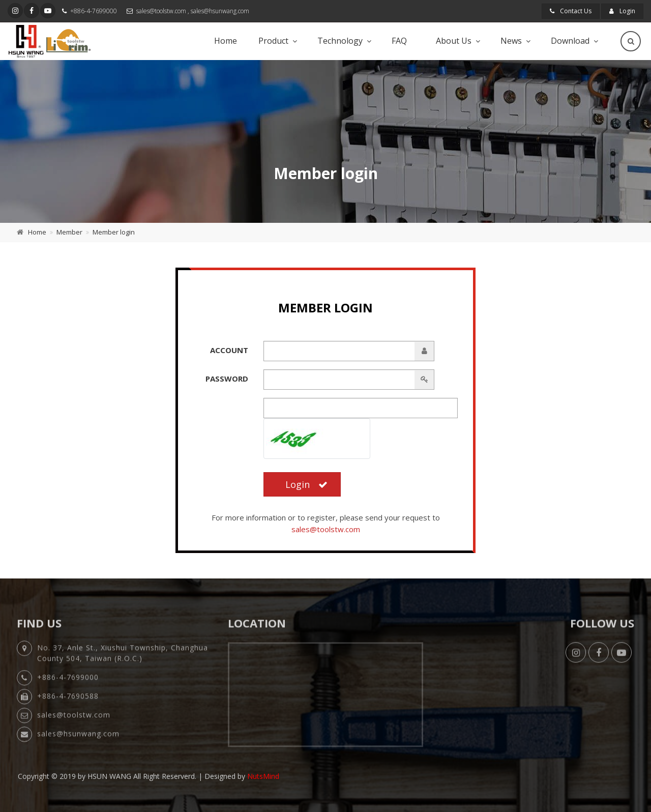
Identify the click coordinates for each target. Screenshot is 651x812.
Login (622, 11)
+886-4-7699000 (94, 11)
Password (227, 379)
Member (69, 232)
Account (229, 350)
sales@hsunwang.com (220, 11)
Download (570, 41)
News (511, 41)
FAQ (399, 41)
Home (226, 41)
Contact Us (571, 11)
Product (273, 41)
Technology (340, 41)
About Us (454, 41)
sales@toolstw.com (161, 11)
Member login (114, 232)
